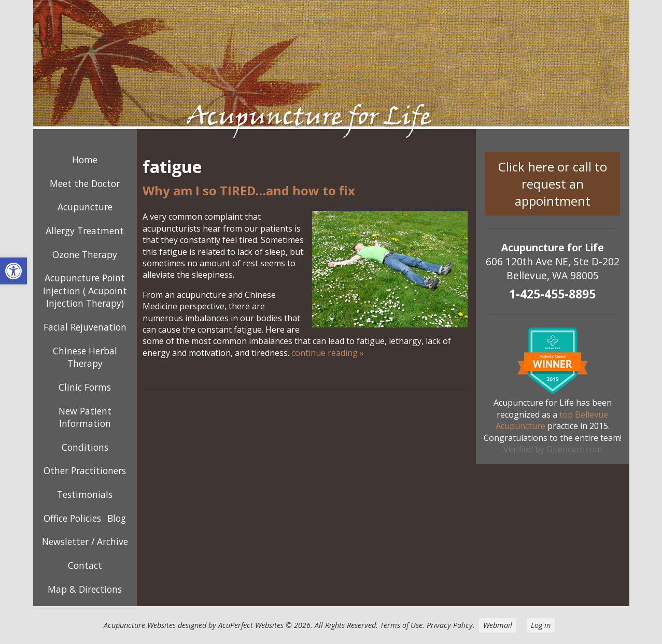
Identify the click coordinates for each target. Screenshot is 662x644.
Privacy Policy (450, 625)
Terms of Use (401, 625)
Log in (541, 625)
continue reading (328, 353)
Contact (85, 565)
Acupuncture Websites (140, 625)
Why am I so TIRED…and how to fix (249, 190)
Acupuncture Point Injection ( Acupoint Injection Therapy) (85, 290)
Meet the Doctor (85, 183)
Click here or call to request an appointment (553, 184)
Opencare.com (574, 449)
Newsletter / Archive (85, 541)
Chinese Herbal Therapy (85, 357)
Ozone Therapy (85, 254)
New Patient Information (85, 417)
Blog (117, 518)
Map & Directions (85, 589)
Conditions (85, 447)
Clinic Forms (85, 387)
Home (85, 160)
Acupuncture (85, 207)
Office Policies (72, 518)
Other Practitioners (85, 470)
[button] (13, 271)
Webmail (498, 625)
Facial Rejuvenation (85, 327)
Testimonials (85, 494)
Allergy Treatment (85, 231)
